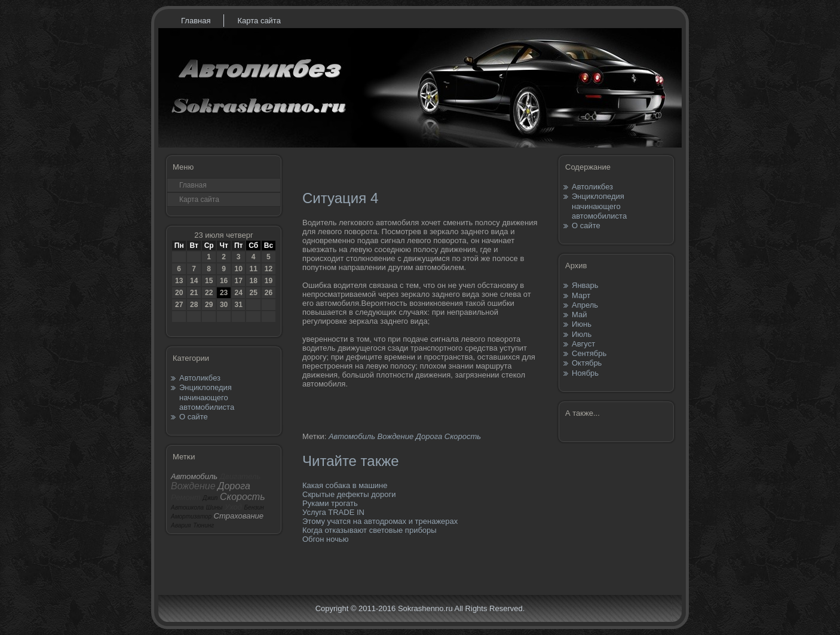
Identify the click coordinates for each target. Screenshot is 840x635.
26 (269, 293)
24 (238, 293)
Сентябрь (589, 353)
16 (224, 281)
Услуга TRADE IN (333, 512)
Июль (582, 334)
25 (253, 293)
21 (194, 293)
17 (238, 281)
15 (209, 281)
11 (253, 269)
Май (579, 315)
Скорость (463, 436)
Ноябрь (585, 373)
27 (179, 305)
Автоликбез (200, 378)
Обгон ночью (325, 539)
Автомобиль (352, 436)
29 (209, 305)
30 (224, 305)
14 (194, 281)
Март (581, 295)
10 (238, 269)
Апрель (585, 305)
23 (224, 293)
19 (269, 281)
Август (583, 344)
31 (238, 305)
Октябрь (587, 363)
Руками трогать (330, 503)
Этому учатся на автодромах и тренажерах (380, 521)
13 (179, 281)
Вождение (396, 436)
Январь (585, 285)
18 (253, 281)
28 (194, 305)
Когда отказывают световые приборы (370, 530)
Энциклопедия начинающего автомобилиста (207, 397)
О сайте (194, 417)
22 (209, 293)
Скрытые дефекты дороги (349, 494)
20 (179, 293)
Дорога (429, 436)
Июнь (582, 324)
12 (269, 269)
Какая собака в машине (345, 485)
